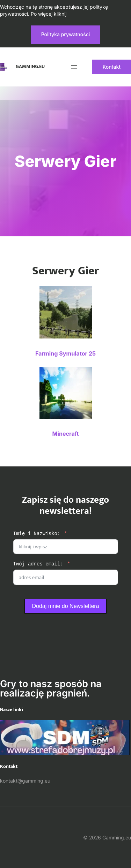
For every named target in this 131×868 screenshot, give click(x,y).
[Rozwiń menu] (74, 67)
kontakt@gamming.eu (25, 781)
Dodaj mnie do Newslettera (65, 606)
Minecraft (66, 434)
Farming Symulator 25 (65, 353)
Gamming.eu (30, 67)
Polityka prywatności (66, 34)
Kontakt (112, 67)
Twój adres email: (38, 564)
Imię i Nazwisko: (37, 534)
